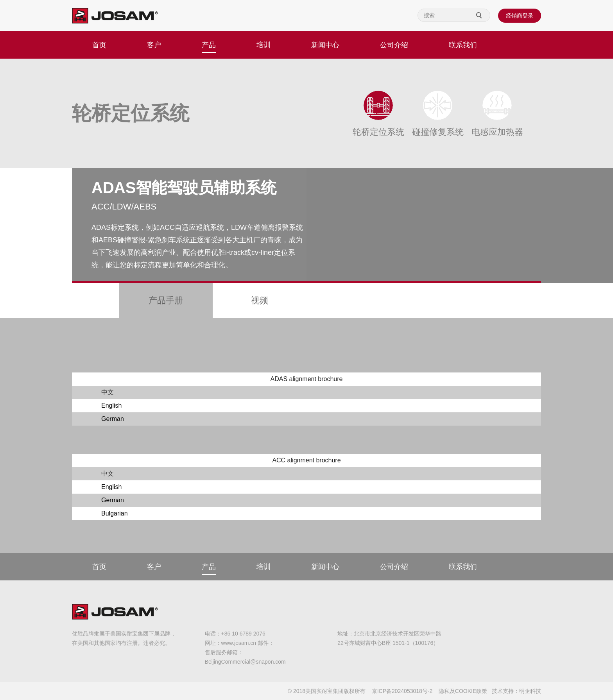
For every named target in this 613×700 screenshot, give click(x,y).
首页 (99, 45)
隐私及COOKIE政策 (463, 691)
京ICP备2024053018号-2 (402, 691)
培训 (263, 45)
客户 (154, 45)
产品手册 (166, 300)
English (111, 405)
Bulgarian (115, 513)
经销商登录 (520, 16)
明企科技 (530, 691)
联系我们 (463, 45)
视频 (260, 300)
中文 (108, 392)
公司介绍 (394, 45)
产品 (209, 45)
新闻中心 (325, 45)
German (113, 419)
